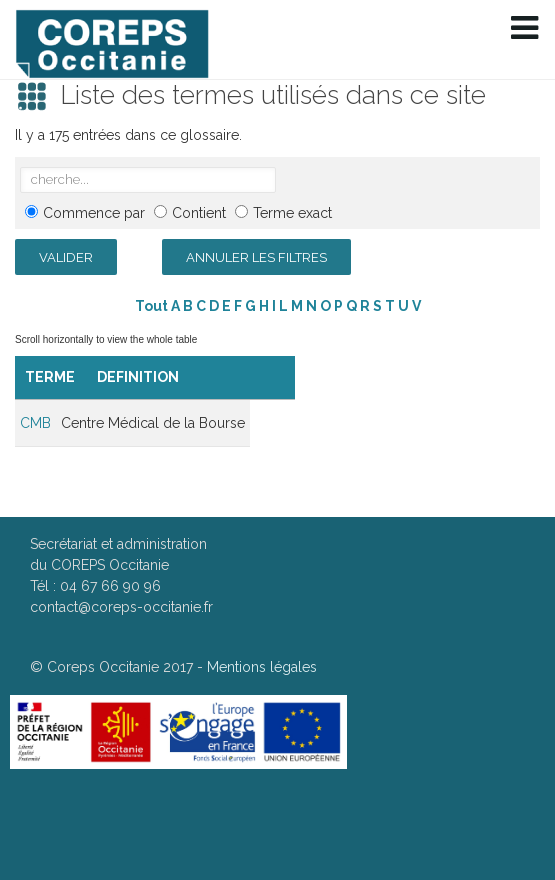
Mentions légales (262, 667)
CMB (35, 423)
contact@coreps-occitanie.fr (121, 607)
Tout (151, 306)
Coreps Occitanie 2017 (120, 667)
